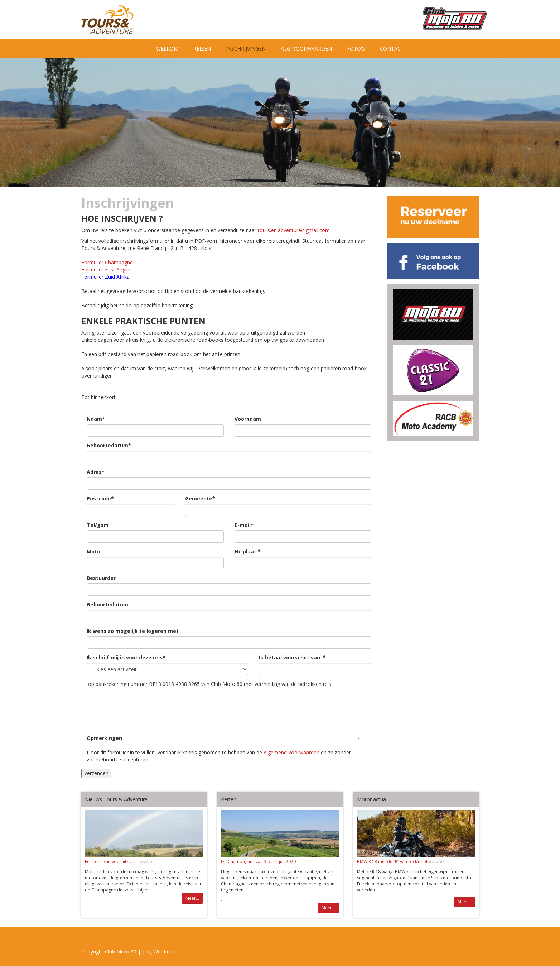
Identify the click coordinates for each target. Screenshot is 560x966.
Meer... (192, 898)
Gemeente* (200, 498)
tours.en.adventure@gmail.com (294, 230)
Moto (93, 551)
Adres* (96, 472)
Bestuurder (101, 578)
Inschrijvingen (250, 48)
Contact (392, 49)
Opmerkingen (104, 738)
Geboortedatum (107, 604)
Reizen (202, 49)
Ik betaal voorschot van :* (292, 657)
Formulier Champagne (107, 262)
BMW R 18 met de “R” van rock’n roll (393, 862)
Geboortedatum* (109, 445)
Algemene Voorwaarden (291, 752)
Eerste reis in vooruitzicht (111, 862)
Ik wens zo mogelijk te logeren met (133, 631)
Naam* (96, 419)
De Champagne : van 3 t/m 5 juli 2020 (258, 862)
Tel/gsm (98, 525)
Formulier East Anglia (106, 270)
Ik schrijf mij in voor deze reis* (126, 657)
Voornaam (248, 419)
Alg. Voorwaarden (306, 49)
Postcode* (100, 498)
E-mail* (244, 525)
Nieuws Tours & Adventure (116, 799)
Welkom (167, 49)
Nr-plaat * (248, 551)
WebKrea (164, 951)
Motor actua (371, 799)
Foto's (356, 49)
